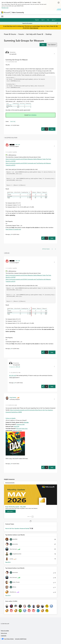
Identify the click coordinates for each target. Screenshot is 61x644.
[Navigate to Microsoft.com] (6, 12)
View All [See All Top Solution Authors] (8, 562)
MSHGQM (17, 426)
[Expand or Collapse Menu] (2, 16)
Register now (5, 8)
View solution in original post (13, 229)
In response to (15, 367)
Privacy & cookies (5, 631)
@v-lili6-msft (13, 375)
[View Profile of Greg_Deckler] (13, 397)
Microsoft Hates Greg (22, 428)
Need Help (13, 121)
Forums (21, 34)
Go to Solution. (33, 115)
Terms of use (4, 633)
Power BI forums (10, 34)
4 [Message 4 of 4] (14, 383)
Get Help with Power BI (35, 34)
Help (48, 20)
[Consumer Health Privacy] (21, 639)
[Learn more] (10, 511)
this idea (26, 422)
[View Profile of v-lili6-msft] (17, 144)
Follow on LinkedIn (11, 418)
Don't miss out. (34, 28)
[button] (43, 45)
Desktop (49, 34)
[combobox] (40, 23)
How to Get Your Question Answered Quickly (18, 528)
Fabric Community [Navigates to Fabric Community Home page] (18, 12)
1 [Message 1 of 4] (10, 125)
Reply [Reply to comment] (52, 238)
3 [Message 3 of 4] (10, 234)
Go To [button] (53, 20)
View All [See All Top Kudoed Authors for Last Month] (8, 595)
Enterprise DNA (20, 424)
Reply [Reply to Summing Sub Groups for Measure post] (52, 129)
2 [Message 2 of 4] (10, 464)
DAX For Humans (17, 430)
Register (37, 20)
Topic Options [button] (51, 45)
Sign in (43, 20)
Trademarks (4, 636)
